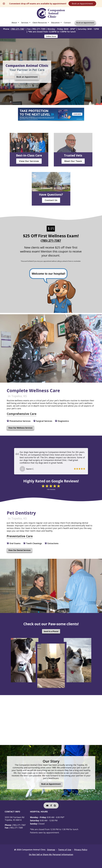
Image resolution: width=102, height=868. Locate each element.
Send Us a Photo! (51, 631)
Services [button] (25, 23)
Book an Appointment (82, 4)
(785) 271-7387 (18, 29)
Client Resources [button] (40, 23)
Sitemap (51, 850)
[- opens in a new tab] (51, 805)
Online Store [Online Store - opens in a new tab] (51, 36)
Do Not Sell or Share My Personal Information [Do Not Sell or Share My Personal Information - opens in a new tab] (51, 854)
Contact (67, 23)
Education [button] (55, 23)
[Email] (47, 805)
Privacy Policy (81, 850)
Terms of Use (65, 850)
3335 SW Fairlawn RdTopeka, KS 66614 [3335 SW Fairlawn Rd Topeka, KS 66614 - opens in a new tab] (15, 819)
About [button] (14, 23)
